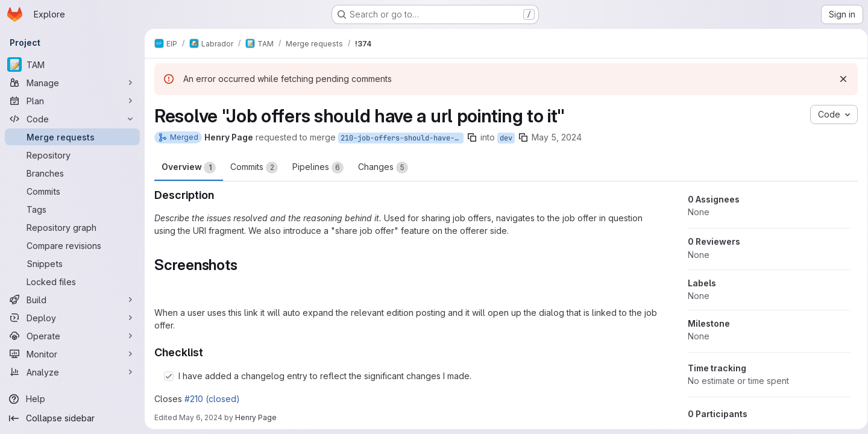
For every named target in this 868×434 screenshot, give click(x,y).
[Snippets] (72, 263)
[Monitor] (72, 354)
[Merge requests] (72, 137)
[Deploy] (72, 318)
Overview (189, 168)
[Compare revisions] (72, 245)
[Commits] (72, 191)
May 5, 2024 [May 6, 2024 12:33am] (557, 137)
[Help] (72, 399)
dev (506, 138)
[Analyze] (72, 372)
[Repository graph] (72, 227)
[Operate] (72, 336)
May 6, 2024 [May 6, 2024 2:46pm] (201, 417)
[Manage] (72, 83)
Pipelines (318, 168)
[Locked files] (72, 281)
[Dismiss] (839, 79)
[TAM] (72, 64)
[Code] (72, 119)
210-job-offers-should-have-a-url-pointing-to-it (402, 138)
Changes (383, 168)
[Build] (72, 300)
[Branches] (72, 173)
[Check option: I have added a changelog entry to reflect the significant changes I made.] (169, 376)
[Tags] (72, 209)
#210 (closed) (212, 399)
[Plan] (72, 101)
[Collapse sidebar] (72, 418)
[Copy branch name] (472, 137)
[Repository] (72, 155)
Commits (254, 168)
